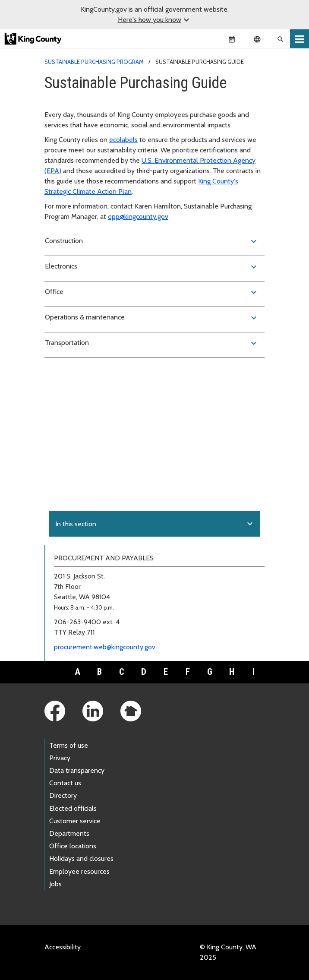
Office (152, 292)
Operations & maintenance (152, 318)
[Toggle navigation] (300, 39)
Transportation (152, 343)
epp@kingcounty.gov (138, 217)
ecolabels (123, 140)
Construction (152, 241)
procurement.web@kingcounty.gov (105, 647)
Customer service (75, 821)
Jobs (55, 884)
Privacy (60, 758)
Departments (69, 833)
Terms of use (69, 745)
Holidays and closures (81, 858)
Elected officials (73, 808)
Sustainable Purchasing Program (94, 62)
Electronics (152, 267)
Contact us (65, 783)
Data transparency (77, 770)
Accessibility (63, 947)
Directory (63, 795)
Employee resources (79, 871)
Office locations (73, 846)
